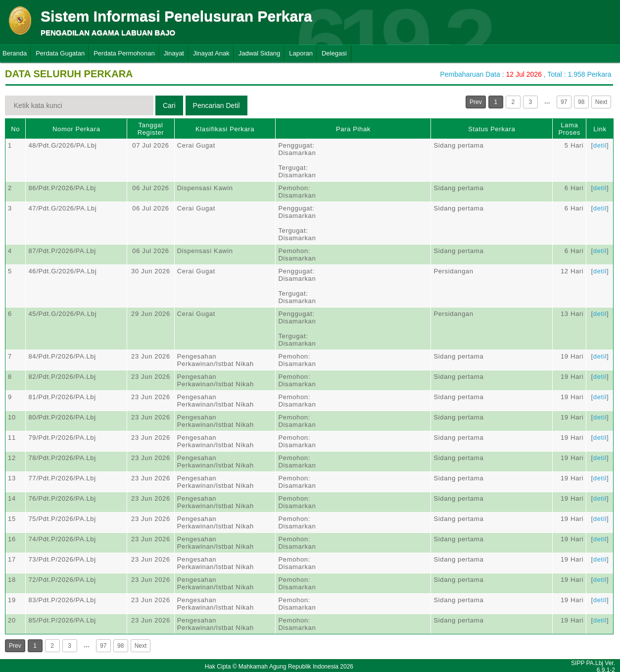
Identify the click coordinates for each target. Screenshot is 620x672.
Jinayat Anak (211, 53)
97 (564, 102)
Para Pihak (353, 129)
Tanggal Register (151, 129)
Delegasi (334, 53)
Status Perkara (492, 129)
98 (581, 102)
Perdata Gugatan (60, 53)
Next (601, 102)
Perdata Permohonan (124, 53)
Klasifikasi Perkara (225, 129)
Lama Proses (570, 129)
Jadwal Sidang (260, 53)
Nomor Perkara (76, 129)
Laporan (301, 53)
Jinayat (174, 53)
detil (600, 145)
